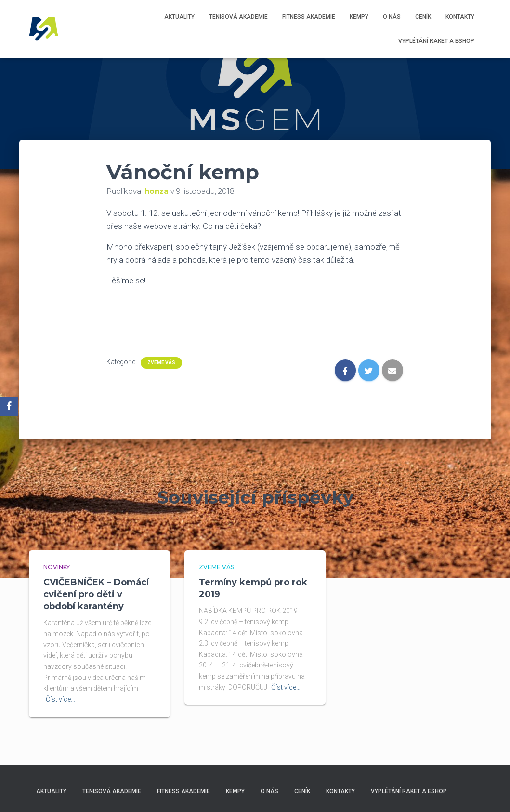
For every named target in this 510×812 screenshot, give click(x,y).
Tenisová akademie (238, 17)
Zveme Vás (161, 363)
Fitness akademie (309, 17)
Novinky (57, 567)
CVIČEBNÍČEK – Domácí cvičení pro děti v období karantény (96, 594)
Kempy (359, 17)
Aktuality (179, 17)
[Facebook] (9, 406)
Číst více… (60, 699)
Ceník (423, 17)
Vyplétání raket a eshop (436, 41)
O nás (392, 17)
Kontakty (460, 17)
